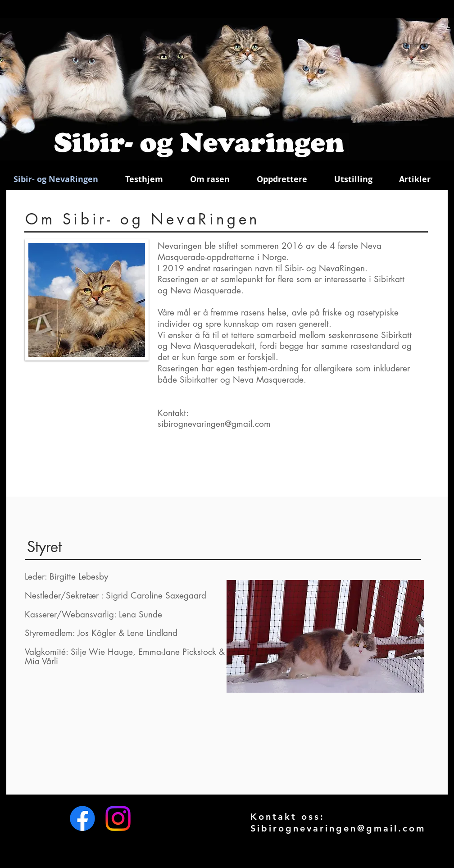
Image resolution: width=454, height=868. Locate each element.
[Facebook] (82, 818)
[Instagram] (118, 818)
